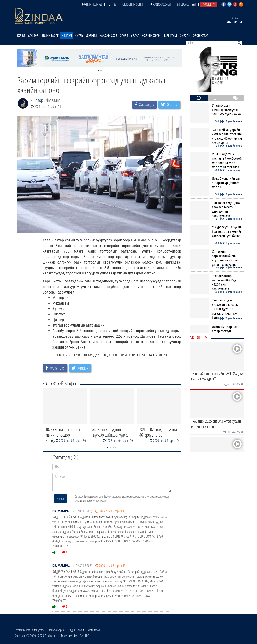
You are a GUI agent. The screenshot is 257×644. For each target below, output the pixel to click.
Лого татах (94, 630)
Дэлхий (91, 36)
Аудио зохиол (160, 4)
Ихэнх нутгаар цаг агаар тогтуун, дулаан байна (216, 331)
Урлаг (135, 36)
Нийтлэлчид (92, 4)
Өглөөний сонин (133, 4)
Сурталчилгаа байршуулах (30, 630)
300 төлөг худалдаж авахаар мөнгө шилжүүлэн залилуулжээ (216, 209)
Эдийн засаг (50, 36)
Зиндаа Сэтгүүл (186, 4)
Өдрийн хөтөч (152, 36)
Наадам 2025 (108, 36)
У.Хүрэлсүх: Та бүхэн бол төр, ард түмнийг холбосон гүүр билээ (216, 232)
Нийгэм (67, 36)
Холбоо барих (56, 630)
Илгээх (61, 498)
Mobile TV (209, 4)
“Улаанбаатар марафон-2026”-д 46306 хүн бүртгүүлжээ (216, 283)
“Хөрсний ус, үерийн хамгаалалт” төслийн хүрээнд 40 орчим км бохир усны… (216, 136)
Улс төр (33, 36)
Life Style (171, 36)
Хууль (79, 36)
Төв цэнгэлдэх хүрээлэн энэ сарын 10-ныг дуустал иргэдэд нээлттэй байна (216, 309)
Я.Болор (37, 100)
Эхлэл (21, 36)
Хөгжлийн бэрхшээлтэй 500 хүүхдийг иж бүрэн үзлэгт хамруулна (216, 258)
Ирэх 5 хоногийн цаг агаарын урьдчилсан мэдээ (216, 183)
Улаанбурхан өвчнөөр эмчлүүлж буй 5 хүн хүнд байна (216, 110)
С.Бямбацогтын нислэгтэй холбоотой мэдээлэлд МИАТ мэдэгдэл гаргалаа (216, 161)
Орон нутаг (201, 36)
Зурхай (185, 36)
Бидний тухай (76, 630)
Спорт (124, 36)
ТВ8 (112, 4)
